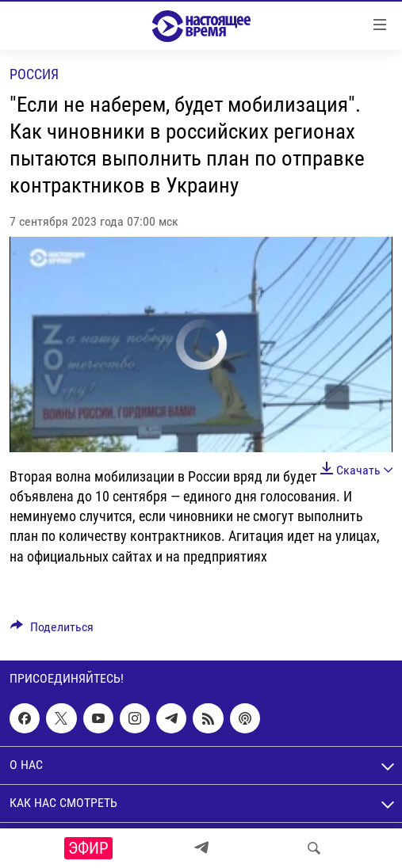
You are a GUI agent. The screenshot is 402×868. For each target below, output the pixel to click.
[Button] (52, 631)
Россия (34, 74)
